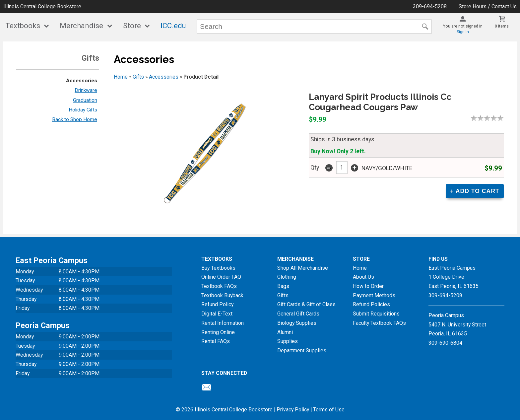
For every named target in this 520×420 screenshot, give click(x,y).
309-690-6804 (445, 343)
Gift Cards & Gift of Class (306, 304)
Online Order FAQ (221, 277)
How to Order (368, 286)
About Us (363, 277)
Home (121, 77)
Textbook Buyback (222, 295)
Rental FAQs (216, 341)
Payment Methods (374, 295)
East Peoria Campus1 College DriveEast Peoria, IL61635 (454, 277)
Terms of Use (329, 410)
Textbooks (23, 26)
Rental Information (223, 323)
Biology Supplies (297, 323)
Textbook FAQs (219, 286)
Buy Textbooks (218, 268)
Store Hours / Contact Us (488, 6)
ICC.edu (173, 26)
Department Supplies (302, 350)
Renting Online (218, 332)
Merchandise (81, 26)
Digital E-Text (217, 314)
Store (132, 26)
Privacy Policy (293, 410)
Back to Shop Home (75, 119)
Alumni (285, 332)
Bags (283, 286)
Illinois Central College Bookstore (42, 6)
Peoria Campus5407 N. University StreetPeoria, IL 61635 (457, 324)
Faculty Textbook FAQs (379, 323)
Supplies (288, 341)
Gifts (138, 77)
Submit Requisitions (376, 314)
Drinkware (86, 90)
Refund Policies (371, 304)
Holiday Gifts (83, 110)
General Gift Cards (298, 314)
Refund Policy (217, 304)
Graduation (85, 100)
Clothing (287, 277)
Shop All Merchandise (303, 268)
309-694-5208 (430, 6)
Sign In (463, 32)
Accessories (82, 81)
